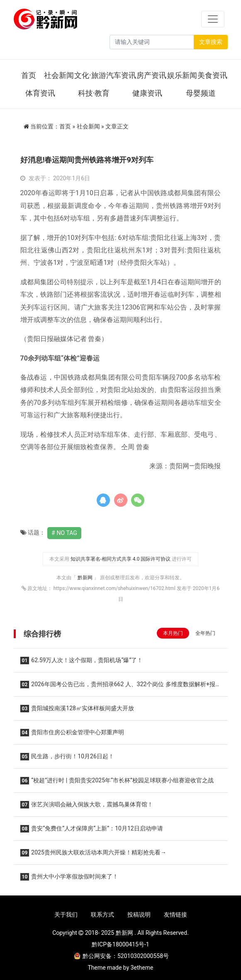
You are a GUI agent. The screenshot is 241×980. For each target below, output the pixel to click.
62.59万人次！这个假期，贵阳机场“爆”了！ (82, 661)
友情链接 (175, 915)
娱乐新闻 (182, 75)
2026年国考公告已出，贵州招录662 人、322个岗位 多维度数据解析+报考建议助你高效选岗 (118, 687)
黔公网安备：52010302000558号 (122, 956)
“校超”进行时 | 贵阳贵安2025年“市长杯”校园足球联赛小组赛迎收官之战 (117, 781)
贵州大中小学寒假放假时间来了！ (69, 877)
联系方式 (102, 915)
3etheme (142, 968)
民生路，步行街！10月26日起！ (67, 757)
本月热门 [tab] (173, 633)
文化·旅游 (90, 75)
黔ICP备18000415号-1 (120, 944)
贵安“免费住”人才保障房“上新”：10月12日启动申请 (92, 829)
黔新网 (86, 578)
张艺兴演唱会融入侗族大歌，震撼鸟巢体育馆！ (87, 805)
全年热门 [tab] (205, 633)
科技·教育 (94, 93)
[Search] (152, 42)
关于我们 (66, 915)
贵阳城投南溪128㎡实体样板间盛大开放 (77, 709)
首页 (29, 75)
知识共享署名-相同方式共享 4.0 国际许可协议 (121, 559)
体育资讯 (40, 93)
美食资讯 (212, 75)
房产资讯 (151, 75)
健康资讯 (147, 93)
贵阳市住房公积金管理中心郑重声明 (72, 733)
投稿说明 (139, 915)
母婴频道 (201, 93)
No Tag (67, 533)
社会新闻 (59, 75)
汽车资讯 (121, 75)
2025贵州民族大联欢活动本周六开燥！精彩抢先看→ (93, 853)
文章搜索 (211, 42)
